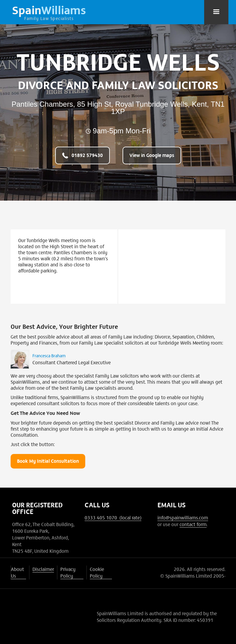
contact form (193, 524)
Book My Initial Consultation (48, 461)
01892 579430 (87, 155)
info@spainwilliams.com (183, 517)
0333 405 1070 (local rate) (113, 517)
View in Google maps (152, 155)
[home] (49, 12)
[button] (216, 12)
